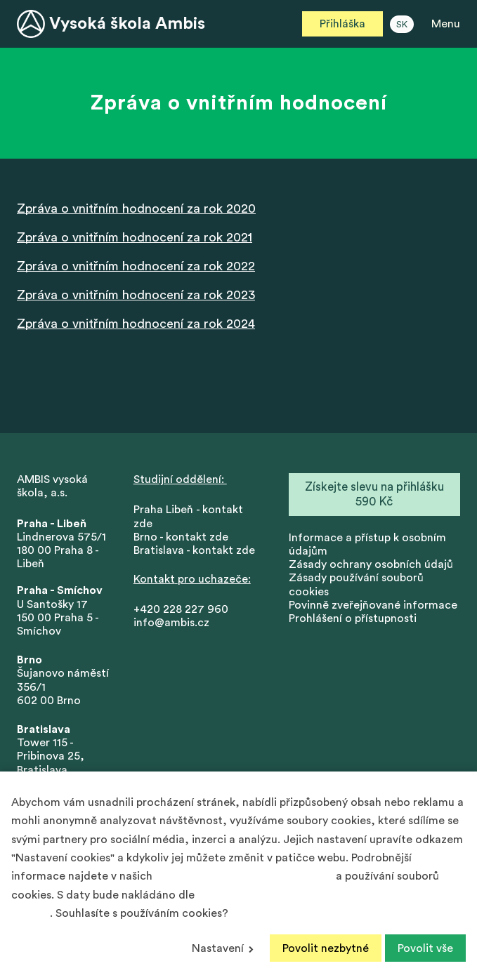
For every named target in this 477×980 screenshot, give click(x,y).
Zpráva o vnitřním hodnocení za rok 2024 (136, 324)
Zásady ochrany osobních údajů (371, 564)
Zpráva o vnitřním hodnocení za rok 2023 (136, 295)
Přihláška (342, 24)
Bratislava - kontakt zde (194, 550)
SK (402, 25)
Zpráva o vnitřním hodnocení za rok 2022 (136, 266)
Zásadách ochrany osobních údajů (244, 876)
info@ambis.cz (171, 623)
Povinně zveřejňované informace (373, 605)
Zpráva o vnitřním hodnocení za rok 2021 (135, 237)
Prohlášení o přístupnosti (353, 618)
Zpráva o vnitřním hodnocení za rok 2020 (136, 208)
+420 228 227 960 (181, 609)
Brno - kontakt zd (178, 537)
